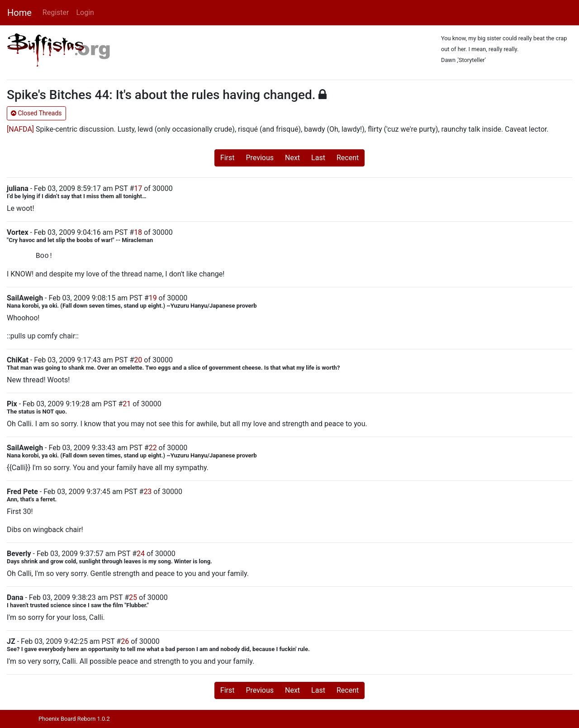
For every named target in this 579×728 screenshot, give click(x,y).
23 (147, 492)
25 (133, 597)
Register (56, 12)
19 (153, 298)
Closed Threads (36, 113)
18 (138, 232)
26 (125, 641)
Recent (348, 158)
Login (85, 12)
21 (127, 404)
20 (138, 360)
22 (153, 448)
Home (19, 13)
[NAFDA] (20, 129)
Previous (260, 158)
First (228, 158)
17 (138, 188)
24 (141, 554)
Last (318, 158)
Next (292, 158)
